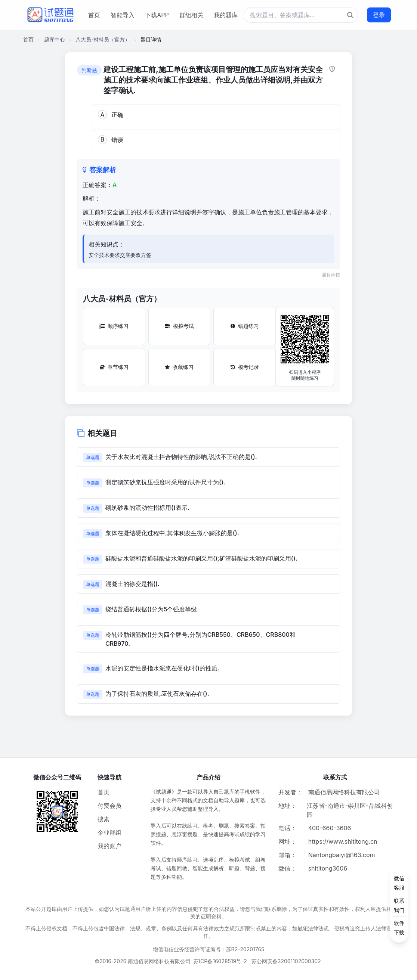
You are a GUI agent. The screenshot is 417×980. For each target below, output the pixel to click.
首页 (94, 15)
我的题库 (226, 15)
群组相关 (191, 15)
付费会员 (109, 806)
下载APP (157, 15)
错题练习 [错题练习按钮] (245, 326)
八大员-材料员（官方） (103, 39)
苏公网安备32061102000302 (286, 961)
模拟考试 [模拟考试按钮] (179, 326)
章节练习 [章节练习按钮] (114, 367)
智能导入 (123, 15)
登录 (379, 15)
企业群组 (109, 832)
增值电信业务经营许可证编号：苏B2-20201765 (209, 949)
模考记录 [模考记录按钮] (245, 367)
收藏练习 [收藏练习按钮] (179, 367)
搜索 (104, 819)
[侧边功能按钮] (399, 905)
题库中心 (55, 39)
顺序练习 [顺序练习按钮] (114, 326)
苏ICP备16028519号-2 (220, 961)
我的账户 (109, 846)
